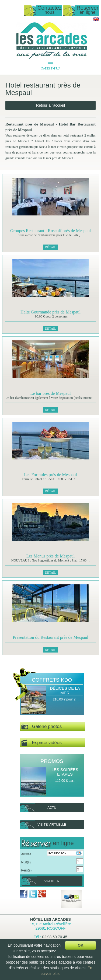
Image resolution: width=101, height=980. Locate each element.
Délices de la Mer (65, 690)
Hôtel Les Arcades (50, 919)
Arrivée (26, 854)
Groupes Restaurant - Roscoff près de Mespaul (50, 231)
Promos (52, 761)
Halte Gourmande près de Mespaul (50, 312)
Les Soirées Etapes (65, 772)
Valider (52, 881)
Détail (50, 247)
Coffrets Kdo (52, 680)
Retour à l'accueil (50, 105)
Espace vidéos (41, 743)
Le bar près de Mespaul (50, 393)
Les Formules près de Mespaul (50, 475)
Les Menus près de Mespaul (51, 556)
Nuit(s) (26, 862)
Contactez (50, 10)
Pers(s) (27, 870)
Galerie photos (42, 727)
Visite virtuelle (52, 825)
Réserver (87, 10)
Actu (52, 808)
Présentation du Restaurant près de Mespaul (50, 637)
